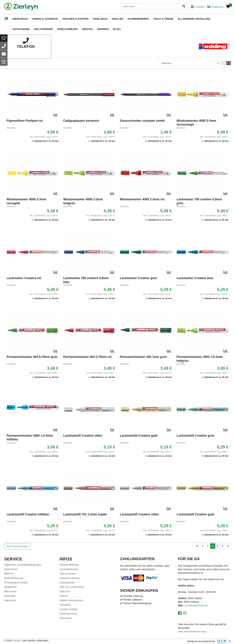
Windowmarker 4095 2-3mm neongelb (27, 201)
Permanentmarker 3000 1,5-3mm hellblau (30, 437)
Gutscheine (21, 29)
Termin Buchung (68, 614)
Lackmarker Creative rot (24, 278)
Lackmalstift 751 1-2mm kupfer (85, 514)
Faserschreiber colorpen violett (142, 121)
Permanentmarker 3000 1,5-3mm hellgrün (200, 359)
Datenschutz (11, 569)
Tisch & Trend (163, 19)
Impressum (10, 600)
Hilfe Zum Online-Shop (72, 587)
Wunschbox (66, 618)
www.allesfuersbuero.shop (192, 632)
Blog (117, 29)
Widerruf (9, 574)
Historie (64, 596)
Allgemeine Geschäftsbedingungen (23, 565)
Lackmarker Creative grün (139, 278)
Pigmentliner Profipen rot (25, 121)
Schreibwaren (138, 19)
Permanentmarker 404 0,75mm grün (32, 357)
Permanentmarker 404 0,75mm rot (88, 357)
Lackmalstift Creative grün (196, 436)
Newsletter (65, 605)
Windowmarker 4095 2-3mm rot (142, 199)
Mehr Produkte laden (17, 546)
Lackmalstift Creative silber (83, 436)
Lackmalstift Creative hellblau (28, 514)
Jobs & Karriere (68, 574)
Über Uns (65, 591)
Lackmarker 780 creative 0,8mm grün (199, 201)
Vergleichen (11, 587)
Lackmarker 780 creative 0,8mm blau (86, 280)
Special (87, 29)
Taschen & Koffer (75, 19)
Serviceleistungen (69, 569)
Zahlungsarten (67, 583)
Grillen (117, 19)
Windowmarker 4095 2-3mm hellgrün (83, 201)
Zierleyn (17, 641)
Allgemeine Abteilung (194, 19)
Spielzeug (100, 19)
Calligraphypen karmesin (81, 121)
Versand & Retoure (70, 578)
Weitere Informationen (71, 600)
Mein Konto (10, 591)
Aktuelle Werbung (69, 565)
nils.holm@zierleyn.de (196, 605)
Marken (103, 29)
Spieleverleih (67, 29)
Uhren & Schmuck (45, 19)
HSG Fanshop (43, 29)
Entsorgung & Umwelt (16, 583)
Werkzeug (20, 19)
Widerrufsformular (14, 578)
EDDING (11, 128)
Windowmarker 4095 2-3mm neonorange (196, 123)
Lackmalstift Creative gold (139, 436)
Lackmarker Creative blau (195, 278)
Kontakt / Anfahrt (68, 609)
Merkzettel (10, 596)
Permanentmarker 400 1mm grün (143, 357)
